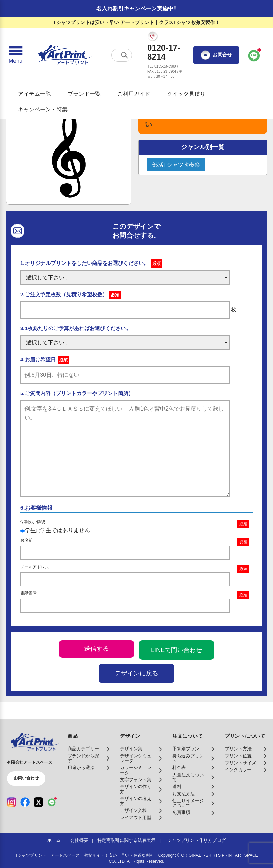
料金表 (179, 768)
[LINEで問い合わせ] (254, 55)
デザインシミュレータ (136, 758)
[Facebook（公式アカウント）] (25, 802)
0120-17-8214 (164, 52)
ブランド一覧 (84, 94)
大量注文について (188, 777)
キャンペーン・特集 (43, 109)
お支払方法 (184, 794)
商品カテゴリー (83, 749)
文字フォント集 (136, 780)
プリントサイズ (240, 763)
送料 (177, 787)
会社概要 (79, 840)
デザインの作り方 (136, 789)
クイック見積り (186, 94)
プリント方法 (238, 749)
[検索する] (124, 55)
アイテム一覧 (34, 94)
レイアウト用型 (136, 818)
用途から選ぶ (81, 768)
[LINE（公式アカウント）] (52, 802)
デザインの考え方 (136, 801)
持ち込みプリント (188, 758)
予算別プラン (186, 749)
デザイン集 (131, 749)
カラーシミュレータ (136, 770)
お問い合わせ (26, 778)
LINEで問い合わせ (176, 650)
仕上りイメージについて (188, 803)
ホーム (54, 840)
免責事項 (181, 813)
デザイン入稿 (133, 810)
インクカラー (238, 770)
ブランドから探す (83, 758)
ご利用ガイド (134, 94)
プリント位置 (238, 756)
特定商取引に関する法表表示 (126, 840)
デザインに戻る (136, 673)
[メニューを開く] (16, 55)
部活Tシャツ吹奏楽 (176, 165)
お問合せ (216, 55)
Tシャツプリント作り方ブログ (195, 840)
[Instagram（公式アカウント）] (12, 802)
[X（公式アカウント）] (38, 802)
